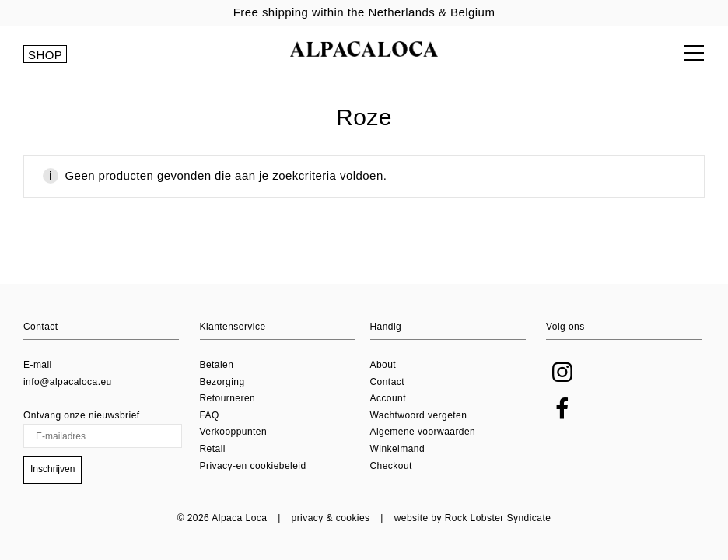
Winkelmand (398, 449)
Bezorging (222, 382)
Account (388, 398)
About (383, 365)
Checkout (391, 466)
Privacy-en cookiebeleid (253, 466)
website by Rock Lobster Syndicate (473, 518)
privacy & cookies (331, 518)
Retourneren (228, 398)
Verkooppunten (234, 432)
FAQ (210, 415)
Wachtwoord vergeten (419, 415)
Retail (213, 449)
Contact (388, 382)
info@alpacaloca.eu (68, 382)
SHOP (45, 55)
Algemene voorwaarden (423, 432)
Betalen (217, 365)
